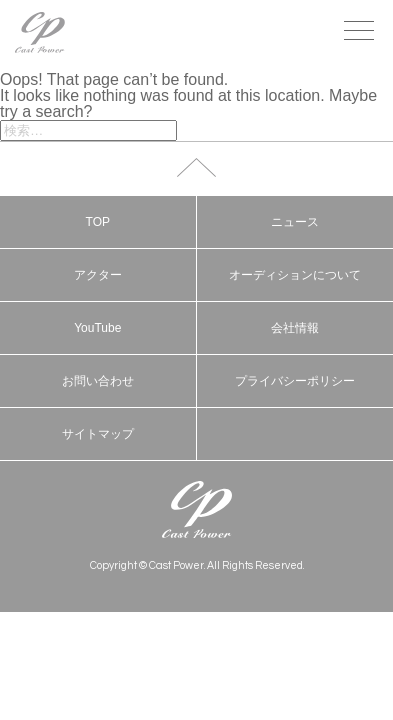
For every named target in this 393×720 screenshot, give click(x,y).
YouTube (97, 328)
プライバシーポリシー (295, 381)
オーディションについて (295, 275)
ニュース (295, 222)
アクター (98, 275)
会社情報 (295, 328)
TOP (98, 222)
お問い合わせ (98, 381)
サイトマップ (98, 434)
